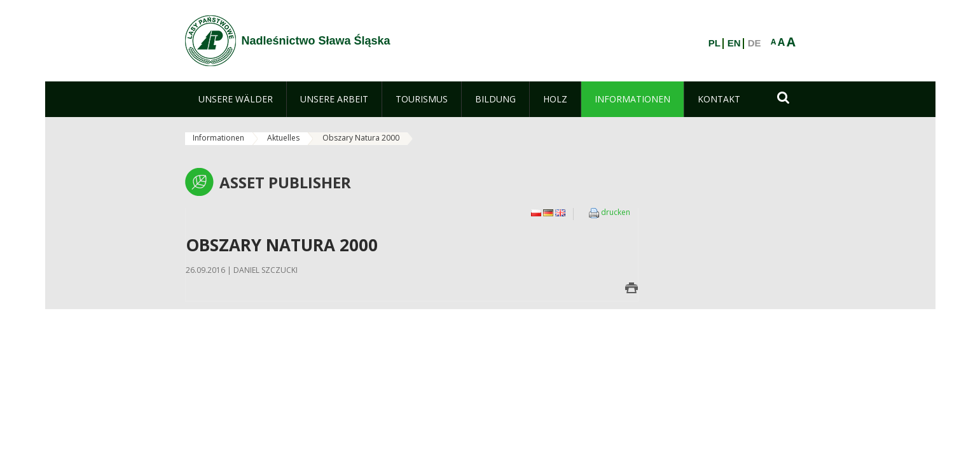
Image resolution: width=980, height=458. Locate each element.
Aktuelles (283, 138)
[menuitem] (236, 99)
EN (734, 43)
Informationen (218, 138)
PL (714, 43)
